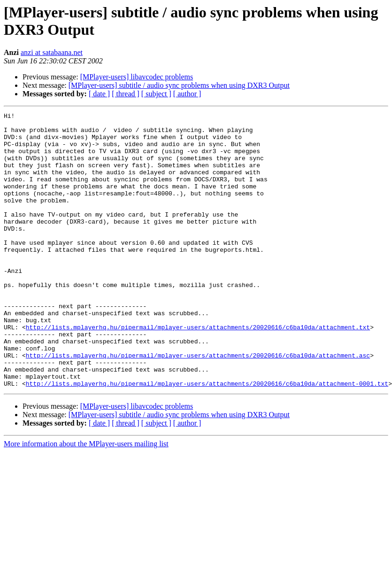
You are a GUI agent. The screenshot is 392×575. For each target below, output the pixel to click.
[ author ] (187, 94)
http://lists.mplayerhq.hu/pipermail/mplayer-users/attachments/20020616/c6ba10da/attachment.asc (198, 404)
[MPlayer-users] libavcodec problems (137, 77)
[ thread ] (126, 94)
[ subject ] (156, 94)
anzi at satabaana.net (52, 52)
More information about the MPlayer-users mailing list (86, 499)
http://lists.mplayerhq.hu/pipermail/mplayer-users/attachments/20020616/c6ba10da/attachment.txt (198, 371)
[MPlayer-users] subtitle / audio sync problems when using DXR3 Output (179, 85)
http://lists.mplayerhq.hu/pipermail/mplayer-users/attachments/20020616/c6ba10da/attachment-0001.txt (207, 438)
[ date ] (99, 94)
